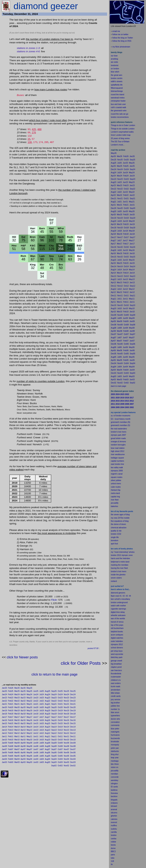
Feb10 (11, 740)
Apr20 (23, 707)
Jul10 (42, 740)
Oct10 (60, 740)
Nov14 (66, 727)
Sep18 (54, 714)
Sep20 (54, 707)
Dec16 (73, 720)
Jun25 (36, 691)
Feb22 (11, 701)
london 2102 (116, 534)
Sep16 (54, 720)
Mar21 (17, 704)
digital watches (117, 638)
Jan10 (4, 740)
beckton (114, 796)
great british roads (118, 438)
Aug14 (48, 727)
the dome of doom (118, 524)
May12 (29, 733)
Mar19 (17, 711)
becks (113, 845)
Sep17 (54, 717)
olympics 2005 (117, 471)
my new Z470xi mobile (120, 518)
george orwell (116, 661)
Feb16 (11, 720)
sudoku (114, 829)
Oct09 (60, 743)
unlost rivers (116, 484)
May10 (29, 740)
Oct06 (60, 753)
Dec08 (73, 746)
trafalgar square (117, 458)
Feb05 (11, 756)
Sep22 (54, 701)
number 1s (115, 709)
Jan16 (4, 720)
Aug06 (48, 753)
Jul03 (42, 762)
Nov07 (66, 749)
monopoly (115, 745)
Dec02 (73, 766)
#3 (127, 596)
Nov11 (66, 736)
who (118, 719)
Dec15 (73, 723)
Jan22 (4, 701)
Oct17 (60, 717)
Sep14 (54, 727)
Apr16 (23, 720)
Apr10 (23, 740)
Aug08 (48, 746)
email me (116, 31)
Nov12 (66, 733)
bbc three (115, 764)
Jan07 (4, 749)
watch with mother (118, 606)
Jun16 (36, 720)
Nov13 (66, 730)
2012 (121, 644)
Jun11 (36, 736)
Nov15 (66, 723)
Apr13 (23, 730)
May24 (29, 694)
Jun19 (36, 711)
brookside (115, 742)
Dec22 (73, 701)
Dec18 (73, 714)
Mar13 (17, 730)
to (114, 858)
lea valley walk (117, 468)
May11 (29, 736)
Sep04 (54, 759)
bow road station (118, 448)
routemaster (116, 677)
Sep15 (54, 723)
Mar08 (17, 746)
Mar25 (17, 691)
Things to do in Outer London (123, 125)
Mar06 (17, 753)
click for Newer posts (22, 657)
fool (116, 544)
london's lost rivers (119, 432)
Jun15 (36, 723)
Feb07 (11, 749)
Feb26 (11, 688)
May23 (29, 698)
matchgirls (115, 732)
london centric (117, 78)
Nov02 (66, 766)
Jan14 (4, 727)
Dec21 (73, 704)
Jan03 (4, 762)
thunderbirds (116, 674)
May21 (29, 704)
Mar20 (17, 707)
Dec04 (73, 759)
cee (112, 839)
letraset (114, 806)
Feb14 (11, 727)
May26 (29, 688)
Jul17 (42, 717)
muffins (114, 826)
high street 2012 (118, 451)
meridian (125, 565)
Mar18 (17, 714)
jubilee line (115, 706)
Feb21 (11, 704)
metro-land (115, 493)
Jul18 (42, 714)
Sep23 (54, 698)
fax (115, 839)
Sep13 (54, 730)
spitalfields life (117, 85)
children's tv (116, 680)
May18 (29, 714)
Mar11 (17, 736)
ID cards (114, 787)
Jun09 (36, 743)
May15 (29, 723)
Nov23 (66, 698)
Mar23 (17, 698)
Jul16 (42, 720)
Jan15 (4, 723)
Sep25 (54, 691)
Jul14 (42, 727)
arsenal (114, 809)
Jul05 (42, 756)
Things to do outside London (123, 129)
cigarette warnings (118, 609)
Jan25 (4, 691)
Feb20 (11, 707)
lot (112, 858)
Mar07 (17, 749)
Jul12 (42, 733)
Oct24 (60, 694)
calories (114, 819)
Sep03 (54, 762)
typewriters (115, 716)
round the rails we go (120, 114)
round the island (117, 95)
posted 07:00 (93, 648)
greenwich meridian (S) (120, 425)
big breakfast (116, 664)
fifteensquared (117, 88)
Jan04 (4, 759)
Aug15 (48, 723)
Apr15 (23, 723)
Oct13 (60, 730)
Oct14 (60, 727)
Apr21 (23, 704)
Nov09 (66, 743)
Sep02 (54, 766)
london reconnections (120, 117)
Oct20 (60, 707)
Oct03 (60, 762)
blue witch (115, 72)
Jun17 (36, 717)
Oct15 (60, 723)
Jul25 (42, 691)
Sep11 (54, 736)
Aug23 (48, 698)
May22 (29, 701)
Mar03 (17, 762)
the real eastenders (119, 429)
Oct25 (60, 691)
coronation (115, 722)
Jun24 (36, 694)
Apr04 (23, 759)
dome (113, 848)
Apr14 (23, 727)
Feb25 (11, 691)
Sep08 (54, 746)
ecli (112, 803)
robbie (113, 842)
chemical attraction (119, 528)
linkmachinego (117, 91)
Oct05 (60, 756)
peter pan (115, 748)
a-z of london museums (121, 416)
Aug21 (48, 704)
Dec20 (73, 707)
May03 (29, 762)
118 (112, 861)
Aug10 (48, 740)
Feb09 (11, 743)
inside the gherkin (118, 575)
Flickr (54, 600)
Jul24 (42, 694)
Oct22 (60, 701)
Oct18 (60, 714)
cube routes (116, 487)
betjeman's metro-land (120, 562)
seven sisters (116, 578)
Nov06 (66, 753)
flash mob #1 (116, 596)
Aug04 (48, 759)
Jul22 (42, 701)
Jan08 (4, 746)
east (113, 683)
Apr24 (23, 694)
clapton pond (116, 667)
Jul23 (42, 698)
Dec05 (73, 756)
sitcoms (114, 813)
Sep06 (54, 753)
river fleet (115, 500)
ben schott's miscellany (120, 599)
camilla (114, 832)
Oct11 (60, 736)
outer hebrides (117, 641)
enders (118, 683)
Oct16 (60, 720)
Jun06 (36, 753)
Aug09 (48, 743)
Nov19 (66, 711)
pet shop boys (117, 651)
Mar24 (17, 694)
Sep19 (54, 711)
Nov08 (66, 746)
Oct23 (60, 698)
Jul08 (42, 746)
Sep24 (54, 694)
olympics (115, 644)
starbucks (115, 751)
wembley (115, 780)
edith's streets (117, 81)
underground (122, 602)
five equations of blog (120, 521)
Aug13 (48, 730)
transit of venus (117, 622)
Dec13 (73, 730)
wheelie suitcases (118, 615)
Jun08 (36, 746)
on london (115, 69)
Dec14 (73, 727)
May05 (29, 756)
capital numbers (117, 461)
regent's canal (117, 474)
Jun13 (36, 730)
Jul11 (42, 736)
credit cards (116, 696)
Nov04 (66, 759)
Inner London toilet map (121, 135)
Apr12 (23, 733)
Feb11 (11, 736)
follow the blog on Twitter (123, 38)
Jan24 (4, 694)
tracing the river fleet (119, 568)
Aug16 (48, 720)
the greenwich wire (119, 111)
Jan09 (4, 743)
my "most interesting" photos (123, 552)
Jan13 (4, 730)
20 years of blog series (120, 138)
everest (114, 822)
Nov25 (66, 691)
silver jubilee (116, 480)
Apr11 (23, 736)
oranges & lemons (118, 442)
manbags (115, 761)
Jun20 (36, 707)
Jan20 (4, 707)
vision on (115, 767)
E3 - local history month (121, 419)
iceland (114, 581)
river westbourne (118, 454)
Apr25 (23, 691)
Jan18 (4, 714)
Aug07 (48, 749)
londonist (115, 65)
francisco (118, 670)
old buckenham (117, 628)
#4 (130, 596)
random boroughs (118, 445)
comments (115, 725)
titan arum (115, 712)
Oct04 (60, 759)
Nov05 (66, 756)
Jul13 (42, 730)
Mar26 (17, 688)
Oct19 (60, 711)
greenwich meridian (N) (120, 422)
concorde (115, 777)
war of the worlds (118, 619)
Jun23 (36, 698)
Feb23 (11, 698)
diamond (114, 593)
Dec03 (73, 762)
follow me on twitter (120, 34)
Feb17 (11, 717)
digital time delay (118, 612)
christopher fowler (118, 101)
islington (114, 784)
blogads (114, 800)
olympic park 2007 (118, 435)
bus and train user (118, 104)
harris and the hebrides (120, 558)
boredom (115, 540)
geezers (122, 593)
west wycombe (117, 654)
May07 (29, 749)
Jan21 (4, 704)
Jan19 (4, 711)
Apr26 (23, 688)
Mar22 (17, 701)
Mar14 (17, 727)
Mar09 (17, 743)
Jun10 (36, 740)
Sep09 (54, 743)
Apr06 (23, 753)
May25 (29, 691)
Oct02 (60, 766)
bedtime (114, 790)
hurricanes (115, 735)
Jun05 (36, 756)
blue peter (115, 729)
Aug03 (48, 762)
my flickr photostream (121, 47)
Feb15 (11, 723)
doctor (113, 719)
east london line (117, 464)
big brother (115, 703)
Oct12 (60, 733)
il (114, 544)
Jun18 (36, 714)
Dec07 (73, 749)
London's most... (118, 145)
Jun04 (36, 759)
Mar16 (17, 720)
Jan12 (4, 733)
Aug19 (48, 711)
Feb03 (11, 762)
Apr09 (23, 743)
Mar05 (17, 756)
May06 (29, 753)
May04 (29, 759)
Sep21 (54, 704)
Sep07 (54, 749)
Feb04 (11, 759)
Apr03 (23, 762)
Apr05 (23, 756)
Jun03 (36, 762)
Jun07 (36, 749)
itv (112, 864)
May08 (29, 746)
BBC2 (113, 851)
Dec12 (73, 733)
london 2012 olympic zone (122, 555)
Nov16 (66, 720)
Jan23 (4, 698)
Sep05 (54, 756)
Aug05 (48, 756)
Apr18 (23, 714)
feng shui (115, 754)
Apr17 (23, 717)
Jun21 (36, 704)
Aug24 (48, 694)
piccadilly (115, 503)
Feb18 (11, 714)
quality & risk (116, 531)
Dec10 (73, 740)
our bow (114, 56)
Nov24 (66, 694)
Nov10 (66, 740)
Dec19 (73, 711)
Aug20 (48, 707)
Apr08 (23, 746)
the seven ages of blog (120, 515)
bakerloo (114, 506)
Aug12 (48, 733)
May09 (29, 743)
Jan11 (4, 736)
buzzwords (115, 738)
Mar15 (17, 723)
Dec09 (73, 743)
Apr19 (23, 711)
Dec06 (73, 753)
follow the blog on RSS (122, 41)
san (112, 670)
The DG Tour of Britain (120, 142)
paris (113, 855)
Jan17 (4, 717)
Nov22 (66, 701)
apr (112, 544)
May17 (29, 717)
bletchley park (117, 657)
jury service (116, 700)
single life (115, 537)
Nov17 (66, 717)
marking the (116, 565)
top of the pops (117, 625)
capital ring (115, 497)
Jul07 (42, 749)
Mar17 (17, 717)
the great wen (117, 75)
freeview (114, 793)
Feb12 (11, 733)
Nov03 (66, 762)
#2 (124, 596)
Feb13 (11, 730)
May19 (29, 711)
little (113, 693)
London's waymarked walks (122, 132)
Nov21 (66, 704)
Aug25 (48, 691)
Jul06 (42, 753)
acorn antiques (117, 635)
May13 (29, 730)
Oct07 (60, 749)
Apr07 (23, 749)
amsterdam (116, 690)
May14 (29, 727)
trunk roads (116, 686)
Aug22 (48, 701)
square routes (117, 477)
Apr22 (23, 701)
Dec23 (73, 698)
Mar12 (17, 733)
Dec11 (73, 736)
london (114, 602)
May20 (29, 707)
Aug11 (48, 736)
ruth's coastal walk (118, 107)
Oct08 (60, 746)
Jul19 (42, 711)
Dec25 (73, 691)
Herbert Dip (116, 490)
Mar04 (17, 759)
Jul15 (42, 723)
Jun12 (36, 733)
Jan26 (4, 688)
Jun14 (36, 727)
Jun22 (36, 701)
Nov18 (66, 714)
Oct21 (60, 704)
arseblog (114, 59)
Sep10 (54, 740)
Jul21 (42, 704)
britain (117, 693)
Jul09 (42, 743)
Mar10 (17, 740)
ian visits (114, 62)
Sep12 (54, 733)
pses (116, 803)
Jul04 (42, 759)
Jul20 (42, 707)
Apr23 (23, 698)
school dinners (117, 648)
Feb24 (11, 694)
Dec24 (73, 694)
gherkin (114, 816)
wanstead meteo (118, 98)
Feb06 (11, 753)
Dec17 (73, 717)
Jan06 (4, 753)
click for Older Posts (81, 663)
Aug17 (48, 717)
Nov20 (66, 707)
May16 (29, 720)
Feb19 (11, 711)
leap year (115, 758)
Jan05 (4, 756)
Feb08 (11, 746)
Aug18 (48, 714)
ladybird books (117, 632)
